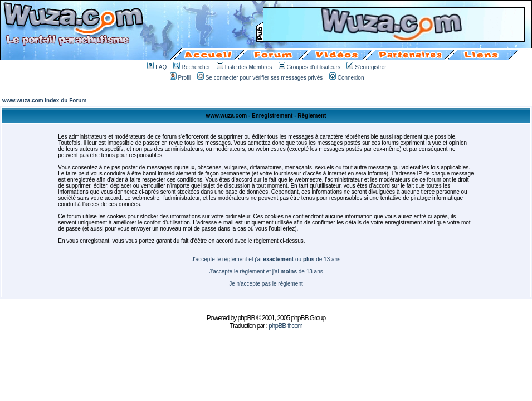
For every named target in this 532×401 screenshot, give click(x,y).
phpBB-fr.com (285, 326)
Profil (180, 78)
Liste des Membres (244, 67)
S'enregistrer (366, 67)
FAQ (157, 67)
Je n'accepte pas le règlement (266, 284)
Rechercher (192, 67)
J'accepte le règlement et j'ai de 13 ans (266, 272)
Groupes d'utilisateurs (309, 67)
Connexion (347, 78)
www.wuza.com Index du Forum (44, 101)
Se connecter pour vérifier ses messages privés (260, 78)
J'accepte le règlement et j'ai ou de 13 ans (266, 259)
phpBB (247, 318)
